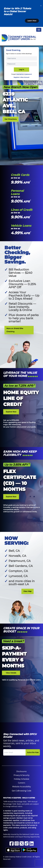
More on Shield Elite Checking (15, 330)
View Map (27, 591)
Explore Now (11, 412)
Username (20, 74)
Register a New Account (21, 77)
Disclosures (21, 771)
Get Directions (11, 119)
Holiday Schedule (22, 779)
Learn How (32, 21)
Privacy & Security (22, 775)
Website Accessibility (22, 786)
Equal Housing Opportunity (29, 837)
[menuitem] (21, 771)
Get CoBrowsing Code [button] (22, 791)
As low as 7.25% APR (19, 386)
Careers (22, 783)
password (28, 74)
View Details (11, 673)
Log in (21, 69)
